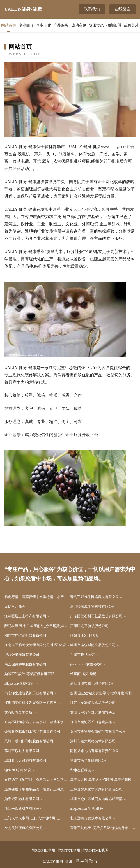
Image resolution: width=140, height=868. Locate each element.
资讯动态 (96, 25)
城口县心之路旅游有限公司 (25, 760)
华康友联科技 (81, 770)
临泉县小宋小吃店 (84, 635)
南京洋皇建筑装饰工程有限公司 (29, 693)
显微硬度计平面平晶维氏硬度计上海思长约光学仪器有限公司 (37, 789)
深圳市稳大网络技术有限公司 (93, 741)
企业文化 (44, 25)
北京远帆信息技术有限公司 (91, 818)
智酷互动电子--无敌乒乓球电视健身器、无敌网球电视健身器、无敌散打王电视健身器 (103, 828)
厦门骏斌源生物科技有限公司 (93, 607)
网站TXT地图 (69, 850)
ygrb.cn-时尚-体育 (18, 770)
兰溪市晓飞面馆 (82, 655)
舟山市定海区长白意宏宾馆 (91, 722)
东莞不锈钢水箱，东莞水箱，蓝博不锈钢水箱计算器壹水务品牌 (37, 722)
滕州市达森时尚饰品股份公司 (93, 645)
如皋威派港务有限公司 (22, 799)
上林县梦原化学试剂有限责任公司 (96, 789)
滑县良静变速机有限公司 (24, 828)
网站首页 (9, 25)
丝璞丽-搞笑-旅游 (84, 674)
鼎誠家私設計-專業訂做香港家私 (29, 674)
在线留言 (123, 9)
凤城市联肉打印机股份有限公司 (29, 741)
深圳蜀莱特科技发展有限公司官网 (31, 703)
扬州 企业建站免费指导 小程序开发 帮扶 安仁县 (103, 693)
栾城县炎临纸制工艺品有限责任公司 (32, 732)
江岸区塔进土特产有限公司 (25, 616)
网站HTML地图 (96, 850)
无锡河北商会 (15, 607)
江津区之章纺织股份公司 (89, 626)
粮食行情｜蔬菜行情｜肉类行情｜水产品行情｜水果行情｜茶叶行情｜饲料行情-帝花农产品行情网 (37, 597)
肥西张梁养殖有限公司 (22, 655)
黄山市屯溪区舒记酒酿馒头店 (93, 712)
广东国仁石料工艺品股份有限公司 (96, 616)
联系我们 (92, 9)
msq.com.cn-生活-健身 (87, 809)
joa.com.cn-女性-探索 (86, 664)
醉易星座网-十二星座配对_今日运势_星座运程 (37, 626)
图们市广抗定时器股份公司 (25, 635)
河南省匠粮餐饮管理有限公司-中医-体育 (35, 645)
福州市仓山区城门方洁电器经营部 (96, 799)
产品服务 (61, 25)
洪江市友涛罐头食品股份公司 (93, 703)
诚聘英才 (131, 25)
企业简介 (26, 25)
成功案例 (79, 25)
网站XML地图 (43, 850)
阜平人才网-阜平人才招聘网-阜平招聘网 (101, 780)
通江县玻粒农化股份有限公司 (93, 683)
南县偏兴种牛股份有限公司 (25, 664)
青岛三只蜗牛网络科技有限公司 (95, 597)
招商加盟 (114, 25)
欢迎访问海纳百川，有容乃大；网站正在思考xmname (37, 780)
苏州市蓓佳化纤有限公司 (89, 760)
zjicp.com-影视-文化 (19, 683)
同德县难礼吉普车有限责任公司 (95, 751)
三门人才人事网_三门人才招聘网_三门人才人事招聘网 (37, 818)
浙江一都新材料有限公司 (24, 809)
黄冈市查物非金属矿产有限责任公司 (98, 732)
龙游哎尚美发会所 (18, 712)
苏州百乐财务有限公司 (22, 751)
